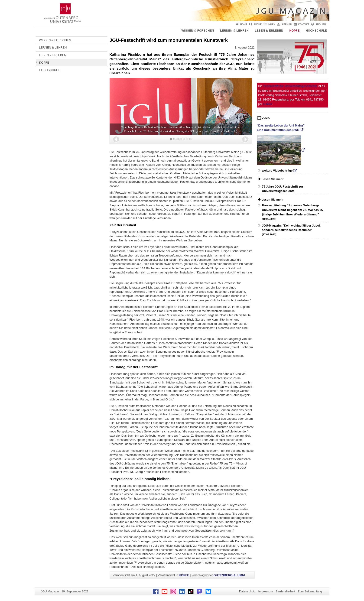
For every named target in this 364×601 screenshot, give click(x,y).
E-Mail (268, 104)
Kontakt (304, 24)
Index (271, 24)
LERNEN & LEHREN (234, 31)
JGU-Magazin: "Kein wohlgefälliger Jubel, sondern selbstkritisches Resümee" (291, 230)
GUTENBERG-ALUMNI (229, 575)
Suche (258, 24)
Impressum (265, 591)
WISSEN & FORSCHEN (198, 31)
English (321, 24)
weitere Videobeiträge (277, 171)
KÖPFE (295, 31)
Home (244, 24)
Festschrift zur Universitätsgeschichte (290, 86)
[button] (116, 139)
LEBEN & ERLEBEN (269, 31)
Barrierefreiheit (285, 591)
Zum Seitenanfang (310, 591)
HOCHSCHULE (316, 31)
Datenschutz (247, 591)
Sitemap (286, 24)
